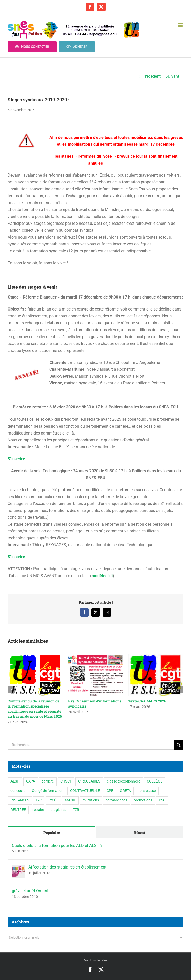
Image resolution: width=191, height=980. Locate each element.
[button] (12, 690)
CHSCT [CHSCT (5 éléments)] (66, 781)
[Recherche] (178, 745)
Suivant (172, 76)
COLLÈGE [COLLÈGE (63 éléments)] (155, 781)
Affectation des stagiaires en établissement (67, 867)
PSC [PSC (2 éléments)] (162, 800)
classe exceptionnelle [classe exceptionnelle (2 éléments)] (123, 781)
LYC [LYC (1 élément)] (39, 800)
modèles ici (102, 576)
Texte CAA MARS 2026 (147, 701)
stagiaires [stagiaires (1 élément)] (58, 810)
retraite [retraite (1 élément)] (38, 810)
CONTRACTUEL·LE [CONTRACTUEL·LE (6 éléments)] (85, 791)
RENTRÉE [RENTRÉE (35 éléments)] (18, 810)
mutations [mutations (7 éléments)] (91, 800)
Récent (139, 832)
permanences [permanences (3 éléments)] (116, 800)
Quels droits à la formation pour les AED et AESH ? (57, 845)
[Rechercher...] (91, 745)
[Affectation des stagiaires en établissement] (18, 868)
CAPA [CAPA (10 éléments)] (31, 781)
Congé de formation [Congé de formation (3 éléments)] (48, 791)
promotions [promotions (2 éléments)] (143, 800)
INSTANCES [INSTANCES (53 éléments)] (20, 800)
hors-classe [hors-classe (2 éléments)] (147, 791)
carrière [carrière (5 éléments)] (48, 781)
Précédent (152, 76)
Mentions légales (95, 960)
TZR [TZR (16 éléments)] (76, 810)
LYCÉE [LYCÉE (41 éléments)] (53, 800)
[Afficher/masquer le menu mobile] (181, 25)
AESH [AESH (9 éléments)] (15, 781)
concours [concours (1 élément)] (18, 791)
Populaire (52, 832)
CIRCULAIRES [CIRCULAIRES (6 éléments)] (89, 781)
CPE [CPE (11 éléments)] (110, 791)
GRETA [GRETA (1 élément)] (125, 791)
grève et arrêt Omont (30, 891)
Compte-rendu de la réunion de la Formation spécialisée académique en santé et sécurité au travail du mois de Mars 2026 (35, 709)
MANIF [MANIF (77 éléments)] (70, 800)
